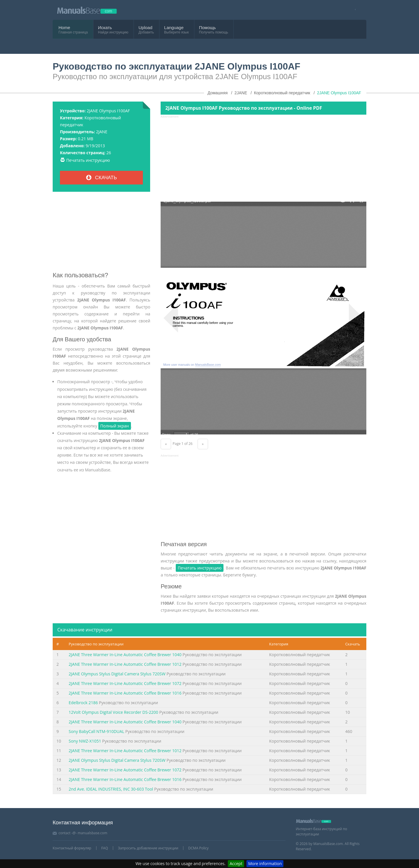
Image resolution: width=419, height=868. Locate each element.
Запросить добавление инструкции (148, 848)
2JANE (102, 132)
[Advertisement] (101, 234)
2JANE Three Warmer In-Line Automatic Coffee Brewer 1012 (125, 664)
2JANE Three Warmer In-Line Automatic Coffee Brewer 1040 (125, 655)
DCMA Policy (198, 848)
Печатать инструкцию (88, 160)
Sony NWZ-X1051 (85, 741)
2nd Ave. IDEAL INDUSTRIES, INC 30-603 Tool (111, 789)
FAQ (105, 848)
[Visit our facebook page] (353, 10)
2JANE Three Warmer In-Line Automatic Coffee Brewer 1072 (125, 683)
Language (174, 27)
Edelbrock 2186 (83, 703)
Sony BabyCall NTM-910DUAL (96, 731)
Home (64, 27)
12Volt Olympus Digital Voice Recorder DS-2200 (113, 712)
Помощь (207, 27)
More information (265, 863)
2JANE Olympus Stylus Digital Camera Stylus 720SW (117, 674)
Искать (105, 27)
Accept (236, 863)
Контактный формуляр (72, 848)
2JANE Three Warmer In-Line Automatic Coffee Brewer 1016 (125, 693)
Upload (145, 27)
